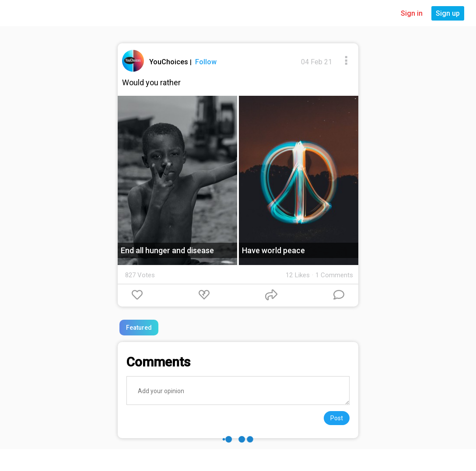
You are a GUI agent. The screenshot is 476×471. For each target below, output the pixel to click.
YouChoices (170, 62)
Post (337, 418)
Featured (139, 328)
